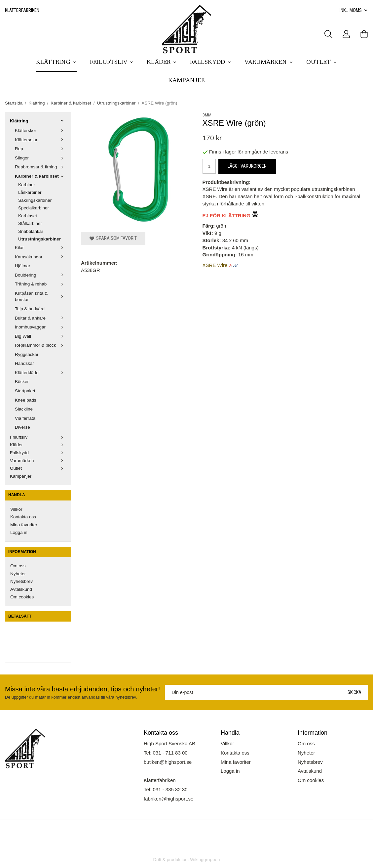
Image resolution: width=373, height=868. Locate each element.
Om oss (18, 566)
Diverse (22, 427)
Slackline (24, 409)
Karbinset (28, 216)
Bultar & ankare (40, 318)
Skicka (354, 692)
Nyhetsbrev (21, 581)
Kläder (162, 63)
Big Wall (40, 336)
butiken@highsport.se (168, 762)
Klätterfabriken (22, 10)
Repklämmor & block (40, 345)
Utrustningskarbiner (39, 239)
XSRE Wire (215, 265)
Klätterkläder (40, 373)
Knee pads (26, 400)
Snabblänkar (31, 231)
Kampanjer (186, 81)
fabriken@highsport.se (168, 799)
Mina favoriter (24, 525)
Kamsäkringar (40, 257)
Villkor (16, 509)
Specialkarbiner (34, 208)
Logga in (19, 532)
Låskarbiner (30, 192)
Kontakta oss (23, 517)
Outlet (322, 63)
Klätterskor (40, 130)
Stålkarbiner (30, 223)
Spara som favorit (113, 238)
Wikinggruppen (205, 860)
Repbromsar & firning (40, 167)
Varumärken (269, 63)
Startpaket (25, 391)
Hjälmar (23, 266)
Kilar (40, 248)
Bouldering (40, 275)
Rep (40, 149)
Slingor (40, 158)
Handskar (24, 363)
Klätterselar (40, 140)
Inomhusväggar (40, 327)
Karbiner (27, 185)
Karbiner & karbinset (40, 176)
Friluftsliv (112, 63)
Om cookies (22, 597)
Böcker (22, 382)
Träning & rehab (40, 284)
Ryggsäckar (27, 354)
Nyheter (18, 574)
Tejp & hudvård (30, 309)
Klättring (56, 63)
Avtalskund (21, 589)
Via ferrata (25, 418)
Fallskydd (211, 63)
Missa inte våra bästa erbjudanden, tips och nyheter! (82, 689)
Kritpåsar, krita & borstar (40, 297)
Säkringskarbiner (35, 200)
